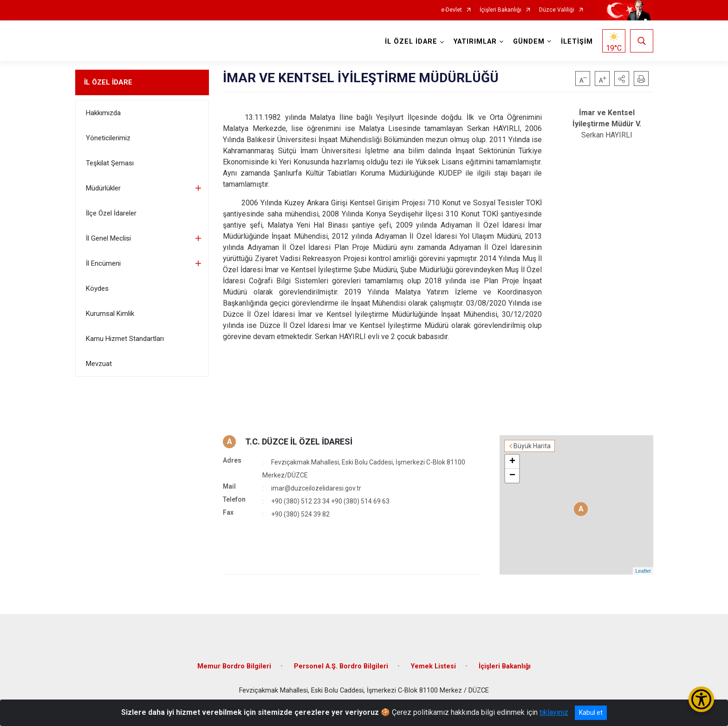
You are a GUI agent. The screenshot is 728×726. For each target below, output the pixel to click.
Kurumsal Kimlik (110, 314)
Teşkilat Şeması (110, 163)
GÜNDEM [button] (529, 42)
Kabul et (591, 713)
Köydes (97, 288)
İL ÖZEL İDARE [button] (411, 42)
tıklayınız (554, 712)
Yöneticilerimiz (108, 138)
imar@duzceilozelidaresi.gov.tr (316, 488)
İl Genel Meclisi (108, 238)
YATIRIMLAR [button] (475, 42)
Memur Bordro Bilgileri (234, 666)
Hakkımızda (103, 113)
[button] (622, 78)
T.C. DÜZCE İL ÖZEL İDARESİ (299, 441)
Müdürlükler (103, 188)
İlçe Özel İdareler (111, 213)
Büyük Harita (532, 446)
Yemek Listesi (433, 666)
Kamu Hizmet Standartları (125, 339)
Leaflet (643, 571)
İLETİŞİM (577, 42)
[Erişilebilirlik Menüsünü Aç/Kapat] (701, 699)
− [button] (512, 476)
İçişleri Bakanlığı (500, 10)
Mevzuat (99, 364)
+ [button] (512, 462)
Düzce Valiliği (557, 10)
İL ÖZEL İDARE (108, 82)
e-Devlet (452, 10)
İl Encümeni (103, 263)
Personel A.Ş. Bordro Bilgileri (341, 666)
